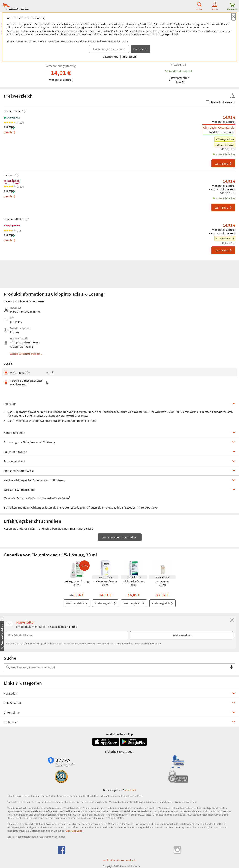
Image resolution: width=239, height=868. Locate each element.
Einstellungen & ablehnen (109, 49)
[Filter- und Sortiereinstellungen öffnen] (232, 96)
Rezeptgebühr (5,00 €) (178, 80)
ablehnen (99, 27)
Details (10, 132)
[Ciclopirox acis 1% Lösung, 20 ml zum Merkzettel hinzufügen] (178, 71)
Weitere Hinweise (225, 145)
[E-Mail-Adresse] (67, 635)
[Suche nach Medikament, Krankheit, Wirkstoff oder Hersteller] (116, 667)
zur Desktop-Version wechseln (120, 860)
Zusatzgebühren (226, 139)
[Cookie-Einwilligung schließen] (234, 17)
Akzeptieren (141, 49)
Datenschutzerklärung (181, 27)
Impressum (130, 57)
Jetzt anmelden (182, 635)
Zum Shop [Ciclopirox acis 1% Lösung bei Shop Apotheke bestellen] (224, 250)
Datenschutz (110, 57)
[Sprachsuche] (231, 667)
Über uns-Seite (74, 831)
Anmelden (130, 790)
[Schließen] (232, 620)
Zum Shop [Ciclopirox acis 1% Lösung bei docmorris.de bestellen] (224, 163)
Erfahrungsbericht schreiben (120, 537)
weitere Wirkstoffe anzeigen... (26, 354)
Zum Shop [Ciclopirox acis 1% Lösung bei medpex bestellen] (224, 207)
